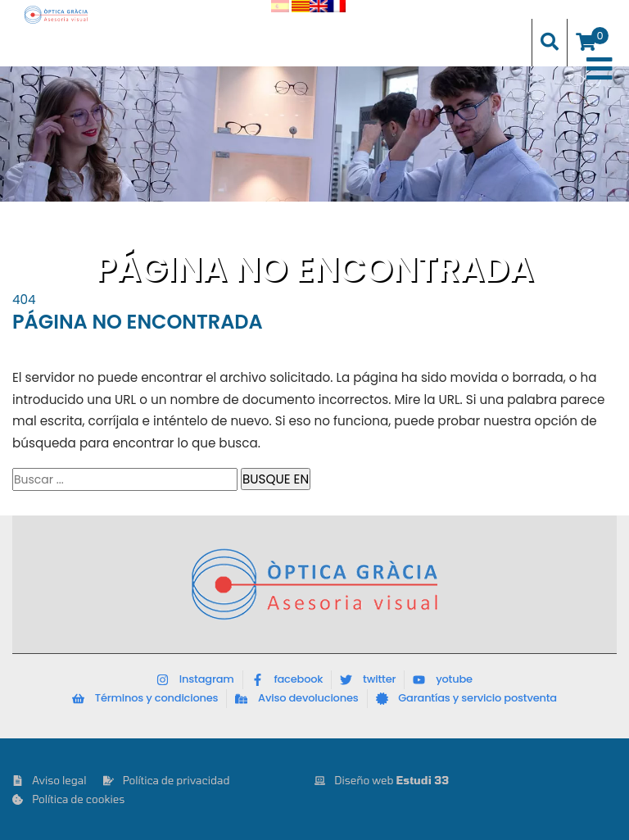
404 (24, 300)
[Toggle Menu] (600, 69)
